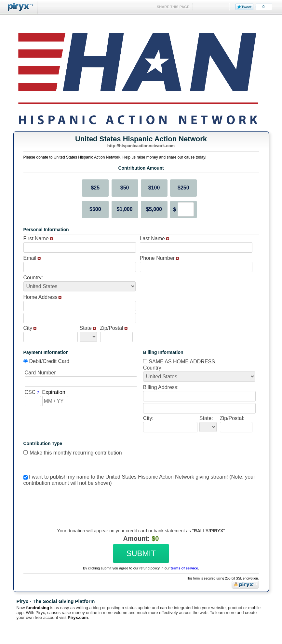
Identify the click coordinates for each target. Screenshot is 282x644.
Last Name (152, 238)
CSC (30, 392)
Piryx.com (78, 617)
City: (148, 418)
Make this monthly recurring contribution (76, 453)
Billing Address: (161, 387)
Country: (33, 278)
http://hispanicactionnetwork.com (141, 146)
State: (206, 418)
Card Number (40, 373)
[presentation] (140, 502)
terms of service (184, 568)
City (28, 328)
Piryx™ (19, 7)
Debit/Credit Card (49, 361)
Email (30, 258)
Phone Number (157, 258)
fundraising (38, 608)
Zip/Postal (112, 328)
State (86, 328)
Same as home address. (180, 362)
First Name (36, 238)
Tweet (244, 7)
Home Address (40, 297)
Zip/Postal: (232, 418)
